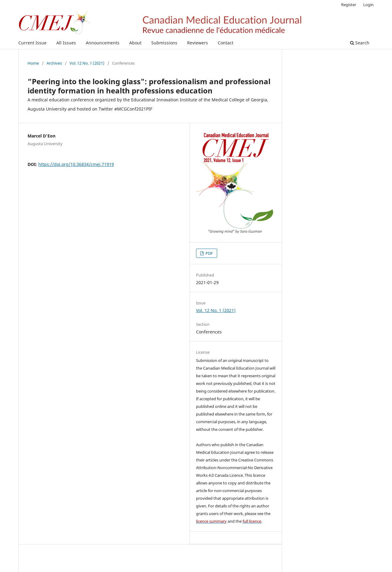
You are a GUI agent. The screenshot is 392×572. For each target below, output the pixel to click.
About (135, 43)
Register (349, 5)
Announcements (103, 43)
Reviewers (198, 43)
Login (368, 5)
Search (360, 43)
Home (33, 63)
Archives (54, 63)
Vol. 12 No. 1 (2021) (87, 63)
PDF (209, 253)
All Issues (66, 43)
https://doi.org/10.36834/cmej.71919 (76, 164)
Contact (226, 43)
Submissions (164, 43)
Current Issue (32, 43)
